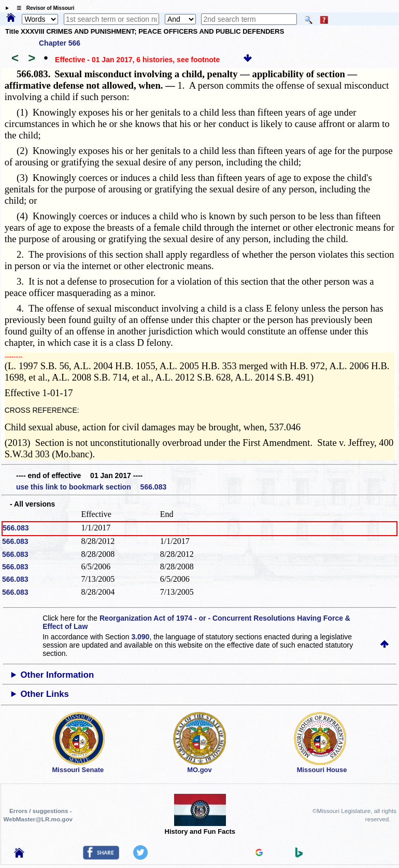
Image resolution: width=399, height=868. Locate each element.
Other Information (58, 675)
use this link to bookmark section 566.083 (91, 487)
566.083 (16, 528)
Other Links (45, 694)
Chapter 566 (60, 43)
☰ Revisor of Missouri (43, 8)
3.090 (140, 637)
